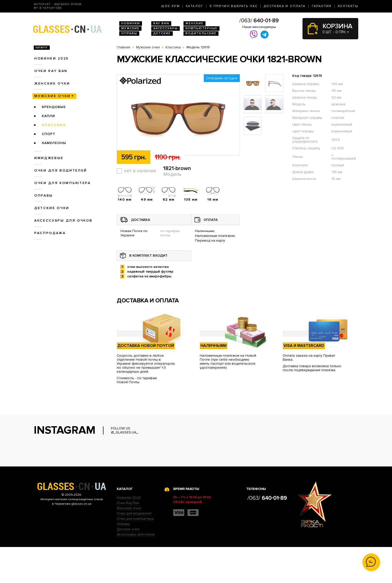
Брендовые (54, 107)
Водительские (201, 33)
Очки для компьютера (62, 183)
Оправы (129, 33)
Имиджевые (49, 158)
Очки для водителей (61, 170)
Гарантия (322, 6)
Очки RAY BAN (51, 71)
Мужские (130, 28)
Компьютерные (201, 28)
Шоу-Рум (170, 6)
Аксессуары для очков (63, 220)
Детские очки (52, 208)
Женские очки (52, 83)
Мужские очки (52, 96)
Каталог (195, 6)
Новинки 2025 (51, 58)
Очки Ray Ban (128, 539)
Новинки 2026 (129, 534)
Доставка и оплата (285, 6)
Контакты (348, 6)
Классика (54, 125)
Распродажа (50, 233)
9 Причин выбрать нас (234, 6)
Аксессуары (165, 28)
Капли (48, 116)
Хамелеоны (54, 143)
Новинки (131, 23)
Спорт (48, 134)
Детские (162, 33)
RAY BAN (161, 23)
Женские (194, 23)
